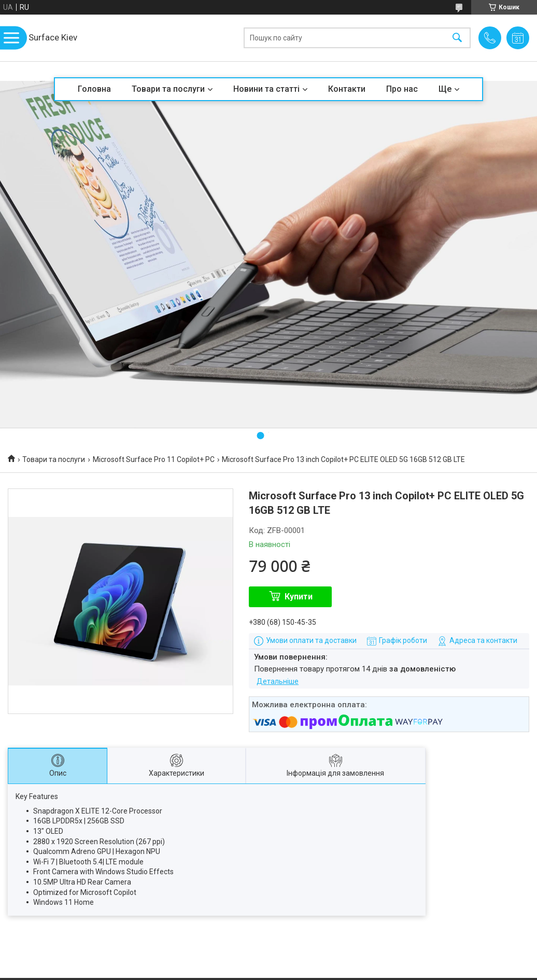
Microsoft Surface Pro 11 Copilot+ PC (154, 459)
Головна (94, 89)
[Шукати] (457, 38)
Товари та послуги (168, 89)
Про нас (402, 89)
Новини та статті (266, 89)
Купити (299, 597)
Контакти (347, 89)
